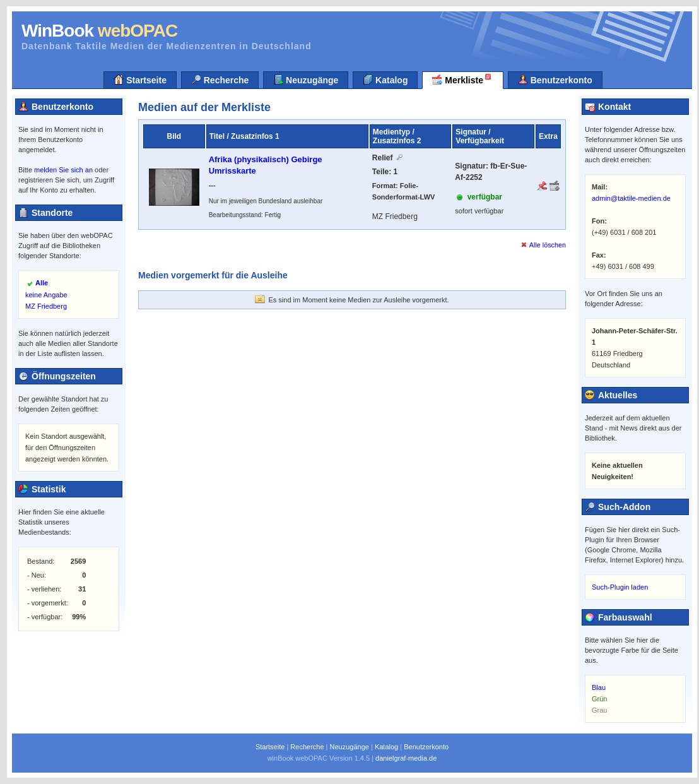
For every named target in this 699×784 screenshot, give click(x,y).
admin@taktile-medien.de (631, 198)
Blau (599, 687)
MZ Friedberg (46, 306)
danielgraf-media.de (406, 758)
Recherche (220, 80)
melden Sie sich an (63, 170)
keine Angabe (46, 295)
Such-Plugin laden (620, 587)
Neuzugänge (306, 80)
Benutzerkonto (555, 80)
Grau (599, 710)
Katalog (385, 80)
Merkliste (463, 79)
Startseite (140, 80)
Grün (599, 699)
